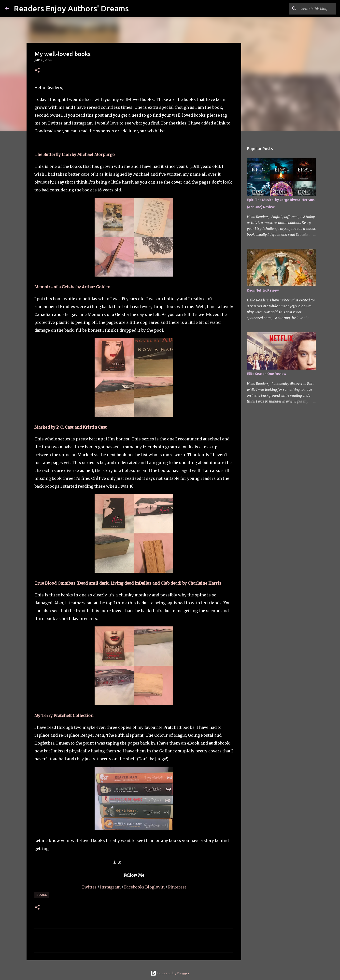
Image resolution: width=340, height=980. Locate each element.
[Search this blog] (310, 9)
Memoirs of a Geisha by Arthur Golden (72, 287)
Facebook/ (134, 887)
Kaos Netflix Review (263, 290)
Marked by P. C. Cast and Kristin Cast (71, 427)
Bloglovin (155, 887)
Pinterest (177, 887)
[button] (37, 70)
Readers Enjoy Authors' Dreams (71, 8)
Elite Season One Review (267, 374)
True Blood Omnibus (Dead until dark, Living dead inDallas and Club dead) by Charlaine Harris (128, 583)
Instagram (111, 887)
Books (42, 895)
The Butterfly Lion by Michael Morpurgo (75, 155)
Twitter (90, 887)
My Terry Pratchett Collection (64, 716)
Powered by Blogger (170, 973)
